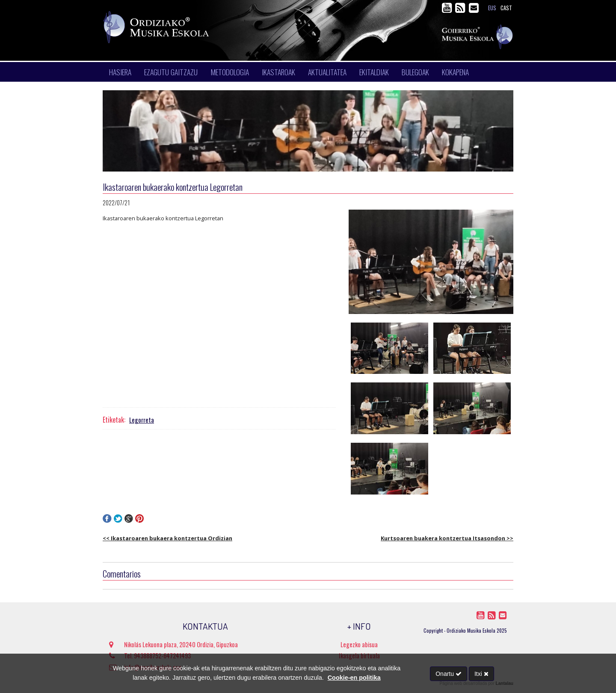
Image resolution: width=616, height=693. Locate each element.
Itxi (481, 674)
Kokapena (455, 72)
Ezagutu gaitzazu (171, 72)
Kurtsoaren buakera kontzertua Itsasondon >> (447, 538)
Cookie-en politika (354, 678)
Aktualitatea (327, 72)
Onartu (449, 674)
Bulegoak (415, 72)
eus (492, 8)
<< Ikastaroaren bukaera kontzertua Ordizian (167, 538)
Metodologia (230, 72)
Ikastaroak (278, 72)
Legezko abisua (359, 644)
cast (506, 8)
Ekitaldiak (374, 72)
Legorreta (142, 420)
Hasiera (120, 72)
